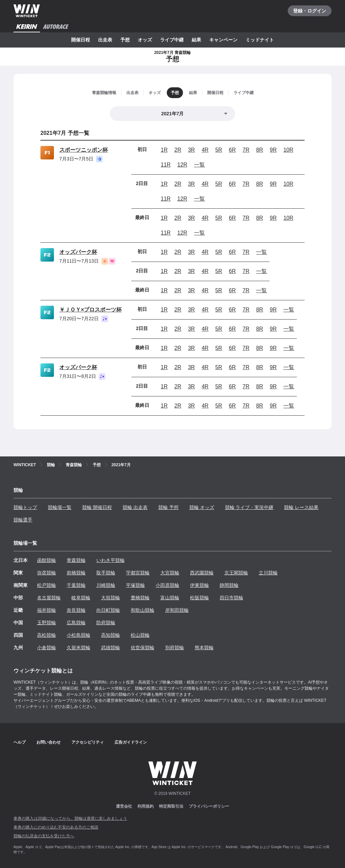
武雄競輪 (111, 648)
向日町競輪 (108, 610)
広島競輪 (76, 623)
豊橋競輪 (140, 598)
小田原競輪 (167, 585)
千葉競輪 (76, 585)
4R (205, 150)
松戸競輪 (46, 585)
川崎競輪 (106, 585)
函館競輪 (46, 560)
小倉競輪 (46, 648)
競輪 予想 (168, 507)
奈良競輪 (76, 610)
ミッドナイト (260, 40)
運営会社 (124, 806)
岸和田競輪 (177, 610)
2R (178, 150)
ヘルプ (20, 742)
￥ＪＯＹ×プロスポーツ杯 (90, 310)
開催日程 (81, 40)
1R (164, 150)
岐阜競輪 (81, 598)
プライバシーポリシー (209, 806)
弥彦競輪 (46, 573)
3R (191, 150)
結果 (196, 40)
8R (259, 150)
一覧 (199, 165)
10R (288, 150)
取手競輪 (106, 573)
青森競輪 (76, 560)
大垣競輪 (111, 598)
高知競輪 (111, 635)
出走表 (105, 40)
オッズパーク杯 (78, 252)
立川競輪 (268, 573)
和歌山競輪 (143, 610)
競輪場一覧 (60, 507)
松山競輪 (140, 635)
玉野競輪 (46, 623)
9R (273, 150)
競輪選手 (23, 520)
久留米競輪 (79, 648)
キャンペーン (223, 40)
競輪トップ (25, 507)
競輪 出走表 (135, 507)
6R (232, 150)
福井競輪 (46, 610)
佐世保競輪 (143, 648)
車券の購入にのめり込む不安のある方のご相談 (56, 827)
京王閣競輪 (236, 573)
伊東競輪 (199, 585)
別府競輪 (175, 648)
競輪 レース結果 (301, 507)
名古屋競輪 (49, 598)
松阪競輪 (199, 598)
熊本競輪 (204, 648)
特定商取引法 (171, 806)
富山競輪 (170, 598)
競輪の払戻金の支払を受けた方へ (44, 836)
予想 (125, 40)
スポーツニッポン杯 (84, 150)
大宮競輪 (170, 573)
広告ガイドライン (131, 742)
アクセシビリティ (88, 742)
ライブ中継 (172, 40)
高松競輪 (46, 635)
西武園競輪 (202, 573)
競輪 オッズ (202, 507)
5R (219, 150)
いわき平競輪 (111, 560)
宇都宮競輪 (138, 573)
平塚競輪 (135, 585)
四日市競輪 (231, 598)
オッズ (145, 40)
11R (166, 165)
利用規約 (146, 806)
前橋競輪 (76, 573)
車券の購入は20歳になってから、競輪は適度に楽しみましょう (70, 818)
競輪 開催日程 (97, 507)
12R (182, 165)
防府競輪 (106, 623)
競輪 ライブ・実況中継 (249, 507)
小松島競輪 (79, 635)
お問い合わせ (49, 742)
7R (246, 150)
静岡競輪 (229, 585)
